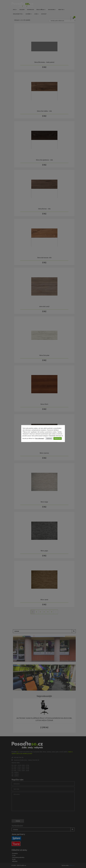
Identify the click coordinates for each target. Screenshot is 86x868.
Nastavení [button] (49, 438)
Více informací (40, 438)
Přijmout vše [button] (58, 438)
